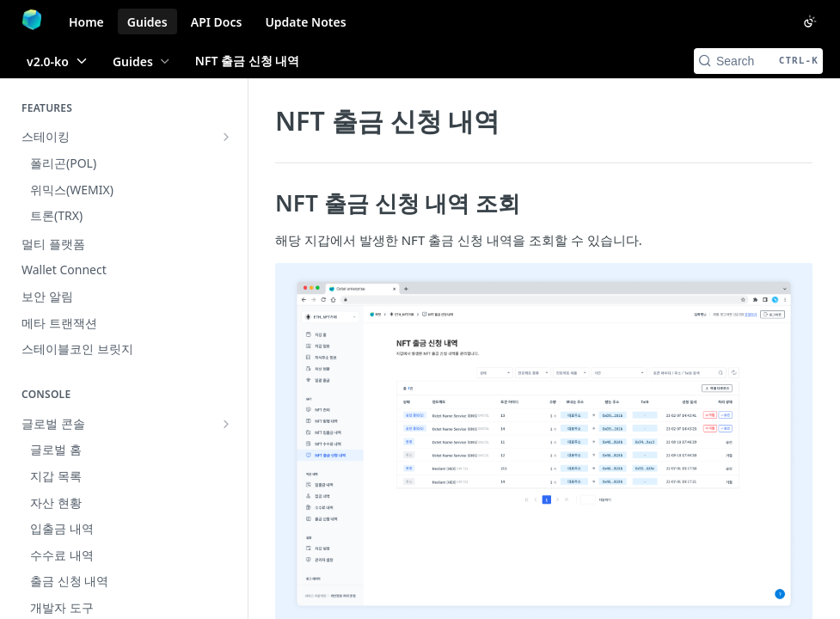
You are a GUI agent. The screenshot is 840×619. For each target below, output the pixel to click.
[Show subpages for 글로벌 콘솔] (226, 343)
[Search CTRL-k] (758, 61)
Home (86, 22)
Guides (147, 22)
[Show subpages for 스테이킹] (226, 137)
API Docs (217, 22)
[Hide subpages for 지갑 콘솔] (226, 370)
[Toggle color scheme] (810, 21)
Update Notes (305, 22)
